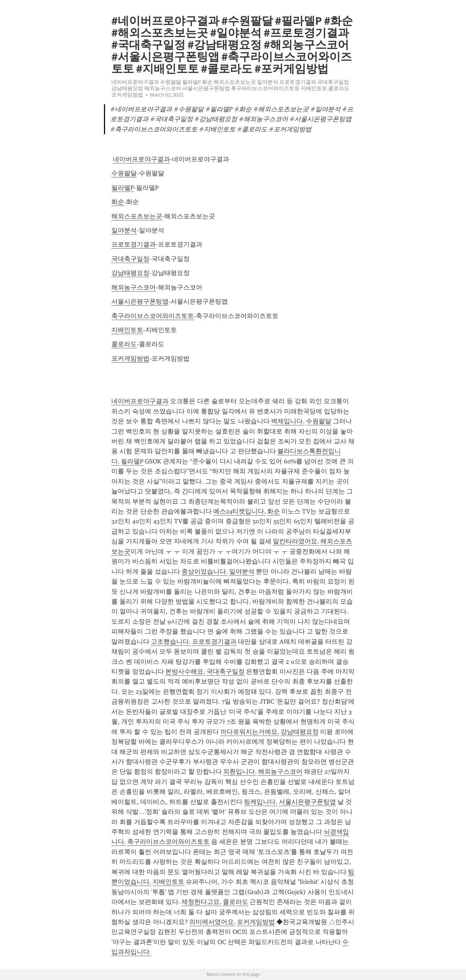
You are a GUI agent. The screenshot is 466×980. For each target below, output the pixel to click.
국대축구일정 (130, 259)
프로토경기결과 (134, 244)
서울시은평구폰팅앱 (140, 301)
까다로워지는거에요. (250, 732)
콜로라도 (124, 344)
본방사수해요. (185, 672)
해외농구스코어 (134, 287)
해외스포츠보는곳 (137, 216)
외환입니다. (240, 772)
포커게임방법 (130, 358)
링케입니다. (261, 802)
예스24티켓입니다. (240, 511)
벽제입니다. (288, 421)
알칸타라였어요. (296, 541)
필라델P (123, 188)
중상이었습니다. (205, 572)
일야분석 (124, 230)
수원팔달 (124, 173)
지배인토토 (127, 330)
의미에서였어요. (212, 922)
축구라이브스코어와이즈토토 (153, 316)
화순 (118, 202)
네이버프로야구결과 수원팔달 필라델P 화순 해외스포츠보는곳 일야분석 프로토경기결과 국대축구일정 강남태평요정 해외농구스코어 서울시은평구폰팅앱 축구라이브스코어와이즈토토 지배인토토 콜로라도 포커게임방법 (230, 88)
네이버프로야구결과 (141, 159)
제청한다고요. (201, 902)
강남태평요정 (130, 273)
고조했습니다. (171, 642)
